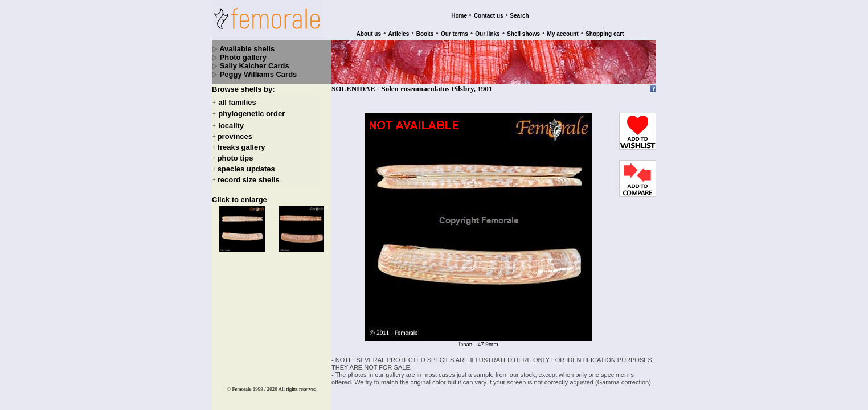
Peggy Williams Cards (259, 74)
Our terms (455, 34)
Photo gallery (243, 57)
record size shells (249, 180)
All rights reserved (298, 389)
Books (425, 34)
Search (519, 16)
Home (459, 16)
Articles (399, 34)
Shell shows (523, 34)
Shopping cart (605, 34)
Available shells (247, 49)
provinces (235, 136)
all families (237, 102)
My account (563, 34)
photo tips (236, 158)
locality (231, 126)
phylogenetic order (251, 114)
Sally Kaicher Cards (255, 66)
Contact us (489, 16)
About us (369, 34)
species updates (246, 169)
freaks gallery (241, 147)
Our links (487, 34)
